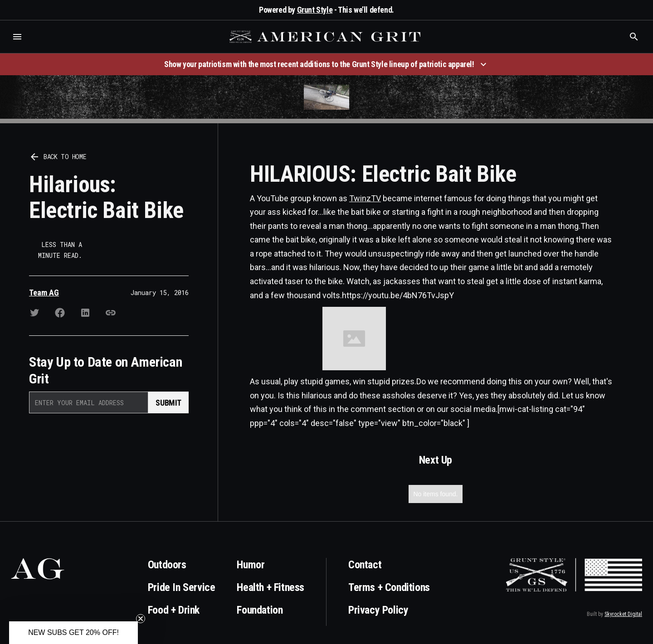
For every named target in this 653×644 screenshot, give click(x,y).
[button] (17, 37)
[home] (326, 37)
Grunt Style (315, 10)
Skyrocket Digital (623, 614)
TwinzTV (365, 198)
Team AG (44, 293)
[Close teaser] (141, 619)
